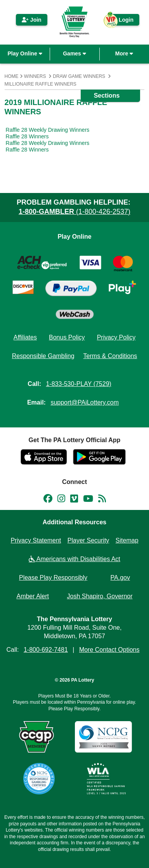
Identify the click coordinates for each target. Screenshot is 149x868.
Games (74, 53)
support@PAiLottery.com (85, 402)
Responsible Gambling (43, 356)
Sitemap (127, 540)
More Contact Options (109, 650)
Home (12, 76)
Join (32, 20)
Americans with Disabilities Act (74, 559)
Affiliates (25, 337)
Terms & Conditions (110, 356)
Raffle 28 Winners (27, 136)
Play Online (25, 53)
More (124, 53)
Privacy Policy (116, 337)
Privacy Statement (36, 540)
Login (122, 21)
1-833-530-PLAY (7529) (78, 384)
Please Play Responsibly (53, 578)
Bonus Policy (67, 337)
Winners (35, 76)
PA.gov (120, 578)
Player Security (88, 540)
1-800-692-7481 (46, 650)
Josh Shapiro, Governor (100, 596)
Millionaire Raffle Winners (41, 84)
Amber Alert (33, 596)
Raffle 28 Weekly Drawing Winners (48, 130)
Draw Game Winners (79, 76)
